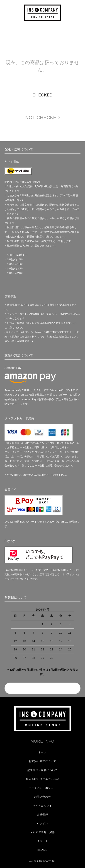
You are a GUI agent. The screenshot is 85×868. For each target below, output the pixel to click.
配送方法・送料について (42, 770)
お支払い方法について (42, 761)
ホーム (42, 752)
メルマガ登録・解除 (42, 832)
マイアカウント (42, 806)
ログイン (42, 823)
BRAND (42, 850)
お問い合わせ (42, 797)
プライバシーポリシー (42, 788)
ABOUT (42, 841)
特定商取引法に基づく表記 (42, 779)
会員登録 (42, 814)
